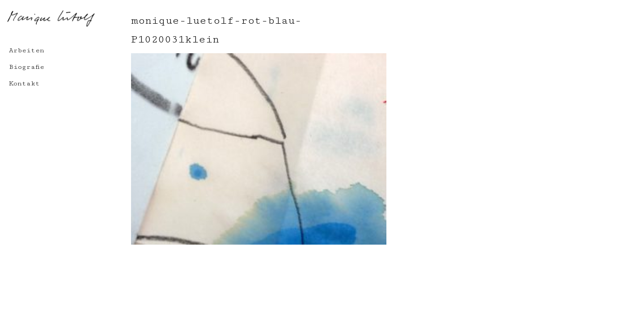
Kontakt (24, 83)
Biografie (27, 67)
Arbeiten (27, 50)
